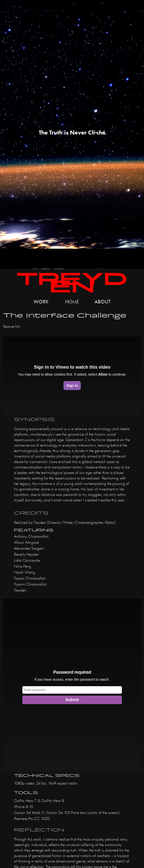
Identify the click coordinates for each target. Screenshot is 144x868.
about (102, 302)
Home (72, 302)
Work (41, 302)
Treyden (72, 283)
